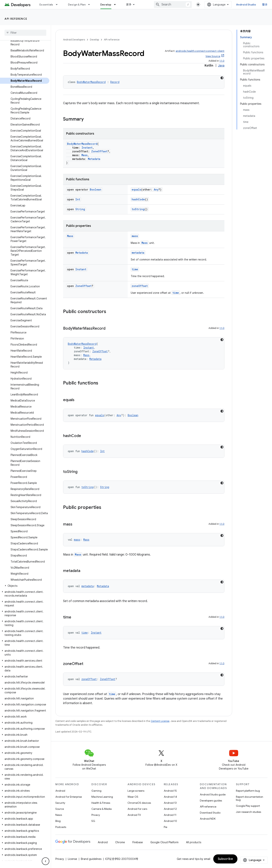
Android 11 (170, 815)
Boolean (95, 189)
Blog (58, 821)
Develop (94, 40)
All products (194, 842)
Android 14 (170, 797)
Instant (87, 148)
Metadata (94, 159)
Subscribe (225, 859)
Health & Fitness (101, 803)
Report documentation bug (250, 798)
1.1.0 (222, 61)
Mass (84, 155)
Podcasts (61, 827)
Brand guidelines (91, 859)
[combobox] (173, 5)
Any (156, 189)
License (72, 859)
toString (138, 209)
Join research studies (248, 812)
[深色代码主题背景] (222, 78)
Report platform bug (248, 791)
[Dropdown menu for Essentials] (58, 5)
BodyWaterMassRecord (91, 82)
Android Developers (74, 40)
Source (60, 809)
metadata (138, 253)
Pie (165, 827)
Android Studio (246, 5)
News (59, 815)
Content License (160, 721)
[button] (25, 586)
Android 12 (170, 809)
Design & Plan (77, 5)
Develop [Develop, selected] (106, 5)
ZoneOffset (99, 151)
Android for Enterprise (69, 797)
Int (78, 199)
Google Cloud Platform (164, 842)
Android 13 (170, 803)
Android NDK (208, 819)
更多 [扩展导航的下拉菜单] (129, 5)
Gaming (96, 791)
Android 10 (170, 821)
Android (60, 791)
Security (60, 803)
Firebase (138, 842)
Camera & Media (102, 809)
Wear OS (133, 797)
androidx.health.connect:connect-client (200, 51)
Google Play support (248, 806)
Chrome (120, 842)
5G (93, 821)
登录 (265, 5)
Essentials (46, 5)
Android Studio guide (213, 794)
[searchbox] (25, 33)
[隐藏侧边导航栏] (46, 861)
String (80, 209)
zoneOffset (140, 286)
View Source (213, 56)
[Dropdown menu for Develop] (117, 5)
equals (136, 189)
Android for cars (137, 809)
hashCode (138, 199)
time (135, 269)
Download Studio (210, 813)
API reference (16, 19)
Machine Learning (102, 797)
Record (115, 82)
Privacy (96, 815)
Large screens (136, 791)
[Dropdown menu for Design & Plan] (91, 5)
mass (135, 236)
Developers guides (211, 801)
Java (221, 66)
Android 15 (170, 791)
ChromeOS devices (139, 803)
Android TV (134, 815)
